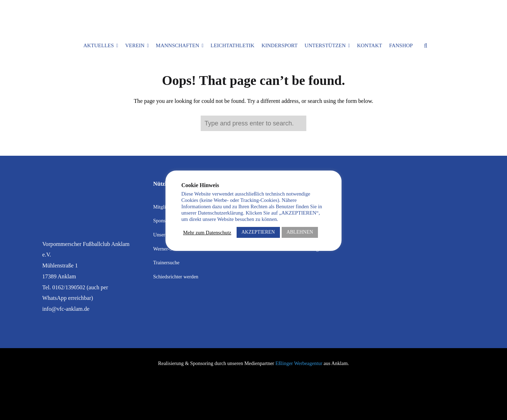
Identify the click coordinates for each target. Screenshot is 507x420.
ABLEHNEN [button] (300, 232)
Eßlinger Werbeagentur (299, 363)
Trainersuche (166, 262)
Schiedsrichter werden (176, 277)
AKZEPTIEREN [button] (258, 232)
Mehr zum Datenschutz (207, 233)
